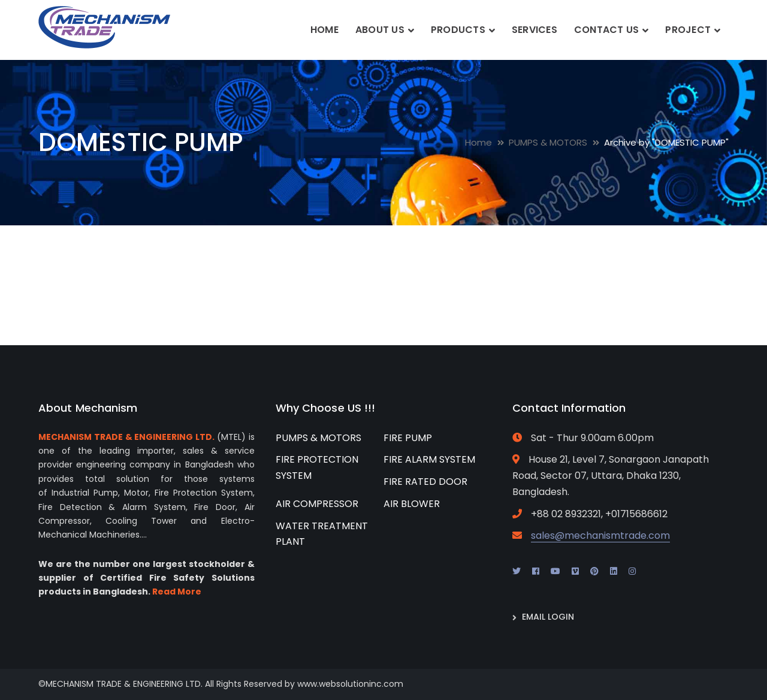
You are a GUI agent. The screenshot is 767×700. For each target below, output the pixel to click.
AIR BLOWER (412, 504)
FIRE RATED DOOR (425, 482)
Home (478, 142)
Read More (177, 592)
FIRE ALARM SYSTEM (429, 459)
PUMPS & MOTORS (548, 142)
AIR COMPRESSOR (317, 504)
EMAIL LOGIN (548, 617)
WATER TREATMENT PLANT (322, 534)
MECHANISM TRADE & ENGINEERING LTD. (126, 437)
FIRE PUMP (408, 438)
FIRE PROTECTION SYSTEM (317, 467)
